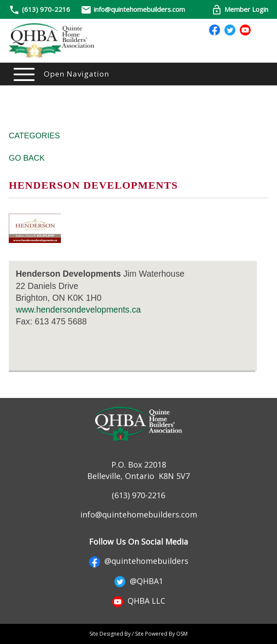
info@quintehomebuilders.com (133, 9)
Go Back (27, 158)
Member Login (240, 9)
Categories (34, 136)
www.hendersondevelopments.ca (78, 310)
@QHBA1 (139, 581)
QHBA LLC (139, 601)
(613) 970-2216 (46, 9)
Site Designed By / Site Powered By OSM (138, 634)
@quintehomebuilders (139, 561)
